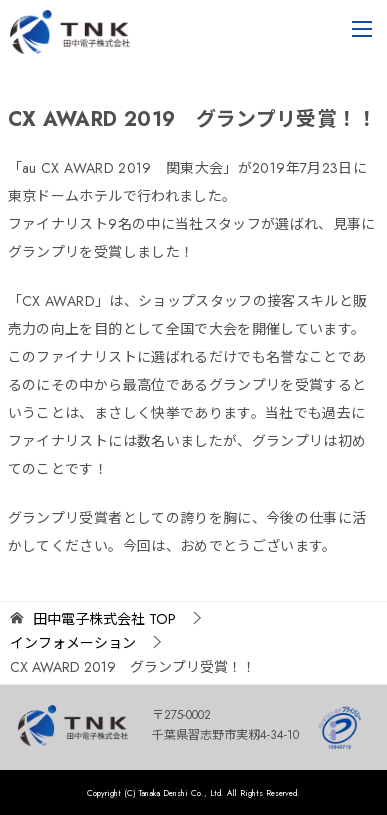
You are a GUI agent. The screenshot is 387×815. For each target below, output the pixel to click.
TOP (104, 619)
